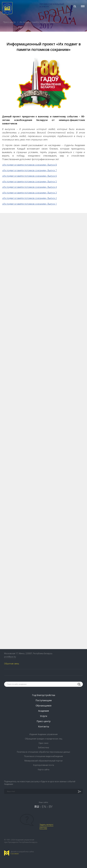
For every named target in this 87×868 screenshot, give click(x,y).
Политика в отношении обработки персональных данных (43, 752)
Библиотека (44, 747)
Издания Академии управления (43, 734)
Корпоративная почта (44, 765)
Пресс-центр (10, 22)
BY (51, 806)
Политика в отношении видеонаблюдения (43, 756)
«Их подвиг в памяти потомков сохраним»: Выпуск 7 (29, 170)
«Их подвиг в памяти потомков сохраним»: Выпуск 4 (29, 187)
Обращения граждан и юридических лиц (43, 739)
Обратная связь (12, 664)
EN (44, 806)
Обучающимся (43, 706)
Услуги (43, 716)
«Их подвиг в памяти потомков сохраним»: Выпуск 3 (29, 193)
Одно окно (43, 743)
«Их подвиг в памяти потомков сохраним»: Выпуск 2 (29, 198)
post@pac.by (10, 657)
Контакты (44, 726)
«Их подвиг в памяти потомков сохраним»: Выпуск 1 (29, 204)
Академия (43, 711)
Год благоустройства (44, 695)
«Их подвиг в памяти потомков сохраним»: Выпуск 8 (29, 165)
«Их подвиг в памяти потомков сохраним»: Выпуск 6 (29, 176)
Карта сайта (44, 769)
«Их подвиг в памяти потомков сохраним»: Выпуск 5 (29, 181)
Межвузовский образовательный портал (43, 761)
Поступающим (44, 700)
